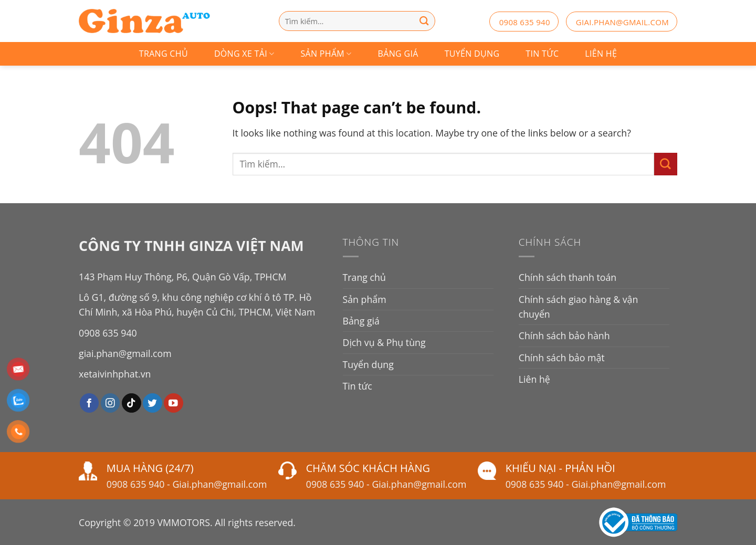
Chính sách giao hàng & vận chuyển (579, 307)
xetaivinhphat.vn (115, 374)
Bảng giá (398, 54)
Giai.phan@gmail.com (219, 484)
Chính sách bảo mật (562, 358)
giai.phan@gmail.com (622, 22)
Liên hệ (601, 54)
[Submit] (666, 164)
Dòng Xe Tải (244, 54)
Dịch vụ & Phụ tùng (384, 342)
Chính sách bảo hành (564, 336)
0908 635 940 (525, 22)
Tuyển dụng (472, 54)
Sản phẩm (326, 54)
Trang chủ (164, 54)
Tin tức (542, 54)
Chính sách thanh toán (568, 277)
